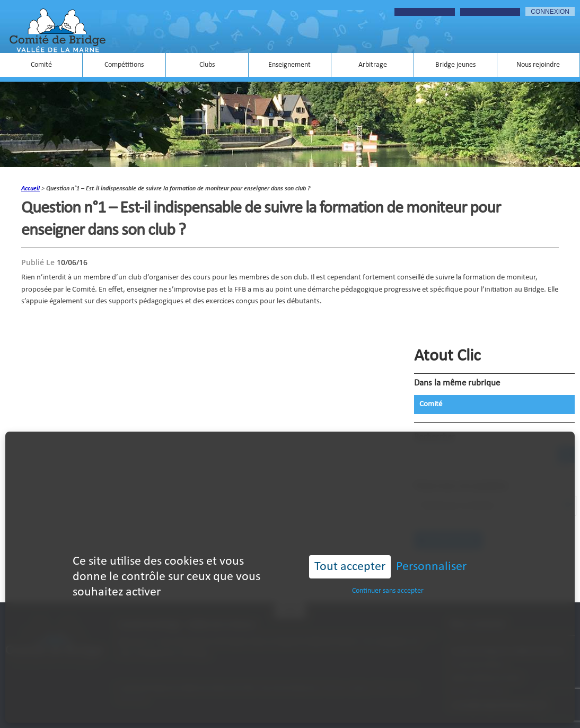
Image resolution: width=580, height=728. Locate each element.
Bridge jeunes (455, 65)
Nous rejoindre (538, 65)
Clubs (207, 65)
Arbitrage (373, 65)
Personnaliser (431, 567)
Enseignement (289, 65)
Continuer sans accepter (388, 591)
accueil (30, 189)
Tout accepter (350, 567)
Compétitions (124, 65)
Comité (41, 65)
